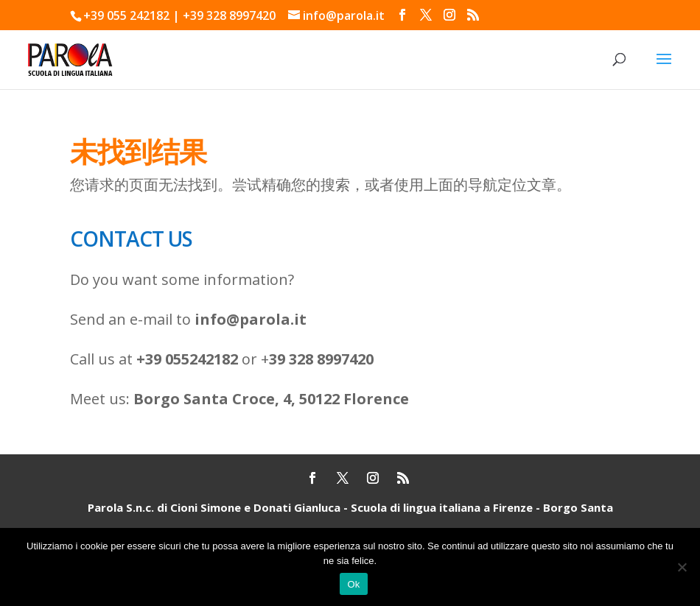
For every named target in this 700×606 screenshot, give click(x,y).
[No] (682, 567)
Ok (353, 584)
